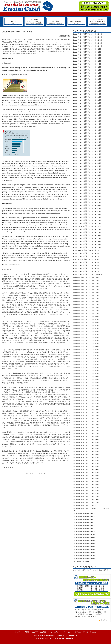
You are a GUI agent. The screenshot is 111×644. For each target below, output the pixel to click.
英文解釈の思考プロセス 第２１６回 (86, 295)
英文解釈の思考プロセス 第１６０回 (86, 464)
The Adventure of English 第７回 (84, 541)
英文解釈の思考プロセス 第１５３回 (86, 485)
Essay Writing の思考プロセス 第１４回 (87, 235)
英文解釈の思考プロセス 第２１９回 (87, 286)
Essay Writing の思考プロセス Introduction (88, 274)
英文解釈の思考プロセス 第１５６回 (86, 476)
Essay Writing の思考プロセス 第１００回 (88, 46)
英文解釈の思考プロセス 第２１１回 (86, 310)
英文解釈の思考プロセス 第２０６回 (86, 325)
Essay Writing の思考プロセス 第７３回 (87, 127)
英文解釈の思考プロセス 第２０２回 (86, 337)
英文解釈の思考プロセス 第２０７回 (86, 322)
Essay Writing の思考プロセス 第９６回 (87, 58)
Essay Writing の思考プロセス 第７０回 (87, 136)
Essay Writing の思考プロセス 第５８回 (87, 172)
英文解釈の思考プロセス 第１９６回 (86, 355)
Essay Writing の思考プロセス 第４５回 (87, 211)
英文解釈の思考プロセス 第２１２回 (86, 307)
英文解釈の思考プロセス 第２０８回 (86, 319)
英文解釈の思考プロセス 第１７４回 (86, 421)
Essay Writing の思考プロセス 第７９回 (87, 109)
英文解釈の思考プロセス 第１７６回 (86, 415)
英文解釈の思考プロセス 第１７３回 (86, 424)
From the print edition (20, 75)
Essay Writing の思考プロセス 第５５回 (87, 181)
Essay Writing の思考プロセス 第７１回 (87, 133)
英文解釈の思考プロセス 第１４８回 (86, 500)
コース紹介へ (105, 620)
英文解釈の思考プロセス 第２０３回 (86, 334)
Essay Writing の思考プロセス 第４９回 (87, 199)
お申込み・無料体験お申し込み (85, 632)
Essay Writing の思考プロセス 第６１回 (87, 163)
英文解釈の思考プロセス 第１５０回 (86, 494)
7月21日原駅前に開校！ (81, 562)
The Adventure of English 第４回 (84, 550)
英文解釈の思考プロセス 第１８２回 (86, 397)
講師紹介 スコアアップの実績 (35, 632)
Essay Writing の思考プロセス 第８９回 (87, 79)
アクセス (67, 632)
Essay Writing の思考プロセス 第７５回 (87, 121)
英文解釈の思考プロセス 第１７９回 (86, 406)
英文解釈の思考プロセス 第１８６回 (86, 385)
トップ (17, 632)
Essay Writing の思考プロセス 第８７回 (87, 85)
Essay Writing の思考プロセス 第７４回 (87, 124)
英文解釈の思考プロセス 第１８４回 (86, 391)
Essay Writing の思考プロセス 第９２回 (87, 70)
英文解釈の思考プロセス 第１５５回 (86, 479)
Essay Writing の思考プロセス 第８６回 (87, 88)
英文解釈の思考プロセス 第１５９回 (86, 467)
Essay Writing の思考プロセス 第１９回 (87, 220)
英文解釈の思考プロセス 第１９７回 (86, 352)
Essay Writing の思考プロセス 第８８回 (87, 82)
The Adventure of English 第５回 (84, 547)
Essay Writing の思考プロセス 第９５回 (87, 61)
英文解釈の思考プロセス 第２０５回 (86, 328)
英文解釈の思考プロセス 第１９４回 (86, 361)
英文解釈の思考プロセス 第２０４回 (86, 331)
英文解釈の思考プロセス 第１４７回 (86, 503)
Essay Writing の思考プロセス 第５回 (86, 262)
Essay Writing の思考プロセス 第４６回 (87, 208)
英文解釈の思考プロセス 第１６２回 (86, 457)
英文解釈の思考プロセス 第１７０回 (86, 433)
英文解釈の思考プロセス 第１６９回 (86, 436)
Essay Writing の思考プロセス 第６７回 (88, 145)
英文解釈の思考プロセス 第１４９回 (86, 497)
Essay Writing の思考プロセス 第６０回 (87, 166)
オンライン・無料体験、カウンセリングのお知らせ (91, 570)
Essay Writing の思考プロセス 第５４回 (87, 184)
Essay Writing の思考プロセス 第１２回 (87, 241)
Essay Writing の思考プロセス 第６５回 (88, 151)
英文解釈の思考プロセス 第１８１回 (86, 400)
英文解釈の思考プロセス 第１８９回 (86, 376)
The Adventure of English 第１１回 (85, 529)
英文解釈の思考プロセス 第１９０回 (86, 373)
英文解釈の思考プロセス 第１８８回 (86, 379)
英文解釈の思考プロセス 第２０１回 (86, 340)
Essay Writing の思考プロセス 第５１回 (87, 193)
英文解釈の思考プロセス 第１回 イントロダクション (91, 510)
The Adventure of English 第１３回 (85, 523)
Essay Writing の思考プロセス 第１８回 (87, 223)
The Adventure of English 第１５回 (85, 517)
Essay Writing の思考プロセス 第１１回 (87, 244)
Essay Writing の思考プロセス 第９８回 (87, 52)
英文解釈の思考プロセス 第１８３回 (86, 394)
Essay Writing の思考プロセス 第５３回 (87, 187)
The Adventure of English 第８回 (84, 538)
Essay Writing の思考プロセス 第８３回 (87, 97)
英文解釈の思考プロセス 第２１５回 (87, 298)
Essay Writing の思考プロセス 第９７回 (87, 55)
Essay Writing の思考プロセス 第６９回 (87, 139)
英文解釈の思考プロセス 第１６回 (85, 506)
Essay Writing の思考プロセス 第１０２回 (88, 40)
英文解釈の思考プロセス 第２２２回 (87, 277)
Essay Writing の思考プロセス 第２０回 (87, 217)
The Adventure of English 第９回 (84, 535)
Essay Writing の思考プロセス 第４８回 (87, 202)
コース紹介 (55, 632)
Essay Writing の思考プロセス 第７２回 (87, 130)
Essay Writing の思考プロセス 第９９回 (87, 49)
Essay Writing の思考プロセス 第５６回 (87, 178)
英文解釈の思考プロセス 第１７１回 (86, 430)
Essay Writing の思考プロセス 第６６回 (87, 148)
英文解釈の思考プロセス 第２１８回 (87, 289)
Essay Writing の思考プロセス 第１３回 (87, 238)
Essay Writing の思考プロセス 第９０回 (87, 76)
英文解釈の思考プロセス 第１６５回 (86, 448)
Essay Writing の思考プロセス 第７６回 (87, 118)
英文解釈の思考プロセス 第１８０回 (86, 403)
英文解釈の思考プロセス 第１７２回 (86, 427)
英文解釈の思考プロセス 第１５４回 (86, 482)
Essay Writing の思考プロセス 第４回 (86, 265)
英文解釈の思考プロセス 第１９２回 (86, 367)
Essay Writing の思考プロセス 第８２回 (87, 100)
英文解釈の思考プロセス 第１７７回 (86, 412)
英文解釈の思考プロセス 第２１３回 (86, 304)
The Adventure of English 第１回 (84, 559)
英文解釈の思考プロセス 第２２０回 (87, 283)
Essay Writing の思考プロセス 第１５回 (87, 232)
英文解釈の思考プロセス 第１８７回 (86, 382)
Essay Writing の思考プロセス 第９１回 (87, 73)
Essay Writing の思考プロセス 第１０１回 (88, 43)
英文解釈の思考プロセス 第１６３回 (86, 454)
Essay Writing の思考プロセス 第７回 (86, 256)
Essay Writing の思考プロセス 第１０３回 (88, 37)
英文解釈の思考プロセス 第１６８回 (86, 439)
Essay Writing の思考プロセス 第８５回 (87, 91)
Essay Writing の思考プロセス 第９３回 (87, 67)
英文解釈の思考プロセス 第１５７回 (86, 473)
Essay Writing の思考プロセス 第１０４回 (88, 34)
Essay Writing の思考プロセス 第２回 (86, 271)
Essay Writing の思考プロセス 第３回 (86, 268)
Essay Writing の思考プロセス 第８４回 (87, 94)
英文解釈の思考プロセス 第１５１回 (86, 491)
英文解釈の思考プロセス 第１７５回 (86, 418)
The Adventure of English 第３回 (84, 553)
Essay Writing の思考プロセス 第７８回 (87, 112)
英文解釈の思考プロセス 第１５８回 (86, 470)
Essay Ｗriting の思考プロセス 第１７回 (87, 226)
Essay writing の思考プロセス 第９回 (86, 250)
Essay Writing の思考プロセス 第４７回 (87, 205)
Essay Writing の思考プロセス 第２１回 (87, 214)
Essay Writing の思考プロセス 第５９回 (87, 169)
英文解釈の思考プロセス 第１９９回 (86, 346)
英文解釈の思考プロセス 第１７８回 (86, 409)
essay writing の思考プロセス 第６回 (86, 259)
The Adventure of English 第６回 (84, 544)
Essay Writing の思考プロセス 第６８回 (87, 142)
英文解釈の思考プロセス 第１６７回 (86, 442)
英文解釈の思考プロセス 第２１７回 (87, 292)
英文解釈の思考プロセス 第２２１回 (88, 280)
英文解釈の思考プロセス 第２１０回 (86, 313)
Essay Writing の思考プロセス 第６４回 (88, 154)
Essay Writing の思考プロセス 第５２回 (87, 190)
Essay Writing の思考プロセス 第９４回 (87, 64)
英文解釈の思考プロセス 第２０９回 (86, 316)
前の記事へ (31, 473)
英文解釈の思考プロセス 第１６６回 (86, 445)
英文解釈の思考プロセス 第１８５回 (86, 388)
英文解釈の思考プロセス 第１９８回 (86, 349)
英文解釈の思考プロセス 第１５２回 (86, 488)
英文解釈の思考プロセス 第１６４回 (86, 451)
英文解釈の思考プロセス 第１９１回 (86, 370)
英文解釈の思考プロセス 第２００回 (86, 343)
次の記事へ (40, 473)
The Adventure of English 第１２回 (85, 526)
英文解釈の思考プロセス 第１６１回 (86, 461)
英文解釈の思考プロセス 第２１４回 (86, 301)
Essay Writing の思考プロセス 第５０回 (87, 196)
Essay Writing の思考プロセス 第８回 (86, 253)
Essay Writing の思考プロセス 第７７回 (87, 115)
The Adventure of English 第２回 (84, 556)
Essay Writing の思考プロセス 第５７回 (87, 175)
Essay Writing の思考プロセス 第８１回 (87, 103)
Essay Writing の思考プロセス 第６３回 (88, 157)
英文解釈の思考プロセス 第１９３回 (86, 364)
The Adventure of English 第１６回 (85, 514)
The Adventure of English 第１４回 (85, 520)
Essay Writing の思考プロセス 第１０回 (87, 247)
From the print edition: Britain (12, 265)
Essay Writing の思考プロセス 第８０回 (87, 106)
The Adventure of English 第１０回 (85, 532)
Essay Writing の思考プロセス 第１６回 (87, 229)
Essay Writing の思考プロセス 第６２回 (87, 160)
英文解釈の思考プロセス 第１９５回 (86, 358)
